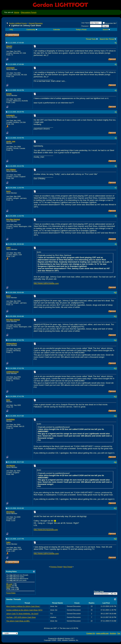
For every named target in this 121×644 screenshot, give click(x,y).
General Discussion (36, 23)
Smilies (9, 586)
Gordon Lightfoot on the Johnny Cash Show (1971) (24, 610)
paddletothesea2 (12, 372)
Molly (8, 400)
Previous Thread (56, 567)
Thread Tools (91, 39)
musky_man (11, 141)
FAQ (11, 30)
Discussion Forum (29, 12)
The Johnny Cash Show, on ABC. (18, 621)
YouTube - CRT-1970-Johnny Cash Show (21, 617)
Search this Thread (107, 39)
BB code (9, 584)
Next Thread (68, 567)
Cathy (8, 248)
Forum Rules (11, 593)
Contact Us (91, 633)
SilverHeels (10, 512)
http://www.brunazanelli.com (46, 530)
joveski (9, 94)
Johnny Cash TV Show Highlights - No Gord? (22, 614)
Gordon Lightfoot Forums (18, 23)
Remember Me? (110, 23)
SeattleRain (10, 419)
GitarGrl (9, 46)
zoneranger (10, 68)
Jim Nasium (11, 466)
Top (119, 633)
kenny (9, 191)
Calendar (57, 30)
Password (85, 26)
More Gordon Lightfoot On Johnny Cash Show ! (23, 606)
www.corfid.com (103, 633)
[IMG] (8, 587)
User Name (86, 23)
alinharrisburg (12, 343)
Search (106, 30)
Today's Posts (81, 30)
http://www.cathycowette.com (46, 283)
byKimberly (10, 115)
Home (17, 12)
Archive (113, 633)
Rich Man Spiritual (13, 219)
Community (32, 30)
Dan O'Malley (11, 170)
